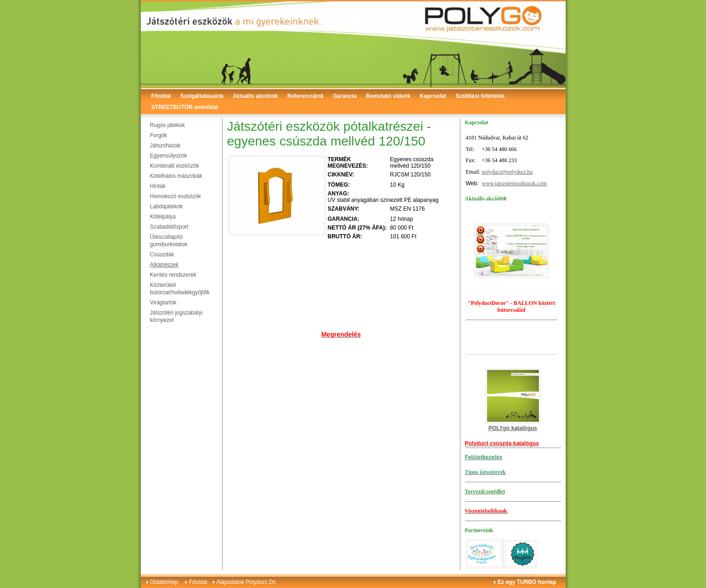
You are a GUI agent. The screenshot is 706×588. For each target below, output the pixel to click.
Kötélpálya (163, 217)
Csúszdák (162, 255)
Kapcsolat (433, 96)
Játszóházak (166, 145)
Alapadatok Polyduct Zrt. (247, 582)
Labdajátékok (166, 206)
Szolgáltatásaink (202, 96)
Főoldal (161, 96)
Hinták (158, 186)
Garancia (345, 96)
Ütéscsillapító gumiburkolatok (169, 241)
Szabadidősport (169, 227)
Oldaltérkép (164, 582)
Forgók (159, 135)
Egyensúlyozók (169, 156)
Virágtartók (163, 303)
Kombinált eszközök (175, 166)
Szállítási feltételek (480, 96)
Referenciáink (305, 96)
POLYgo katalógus (513, 428)
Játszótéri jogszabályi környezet (176, 316)
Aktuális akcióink (255, 96)
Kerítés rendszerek (173, 275)
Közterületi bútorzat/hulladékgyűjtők (180, 289)
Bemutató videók (388, 96)
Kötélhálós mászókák (176, 176)
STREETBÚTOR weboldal (185, 107)
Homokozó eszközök (176, 196)
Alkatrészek (164, 265)
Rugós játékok (168, 125)
